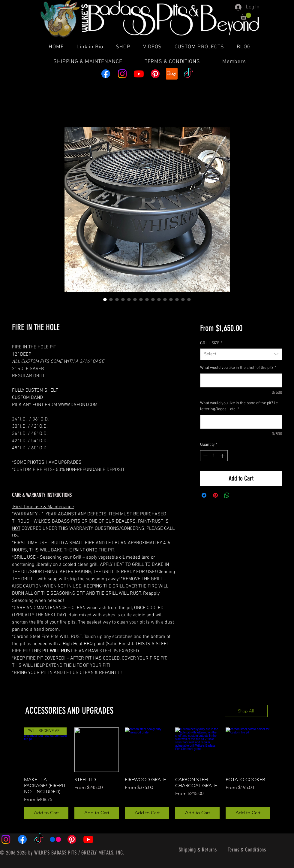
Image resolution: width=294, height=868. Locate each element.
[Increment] (223, 456)
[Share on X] (238, 495)
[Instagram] (122, 74)
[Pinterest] (155, 74)
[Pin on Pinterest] (215, 495)
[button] (246, 16)
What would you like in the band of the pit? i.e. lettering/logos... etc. (239, 406)
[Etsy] (172, 74)
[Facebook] (106, 74)
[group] (147, 773)
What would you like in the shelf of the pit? (238, 368)
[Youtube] (139, 74)
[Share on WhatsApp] (227, 495)
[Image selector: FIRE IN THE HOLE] (111, 299)
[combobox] (241, 354)
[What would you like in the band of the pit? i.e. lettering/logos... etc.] (241, 422)
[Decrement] (205, 456)
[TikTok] (188, 74)
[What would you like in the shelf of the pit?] (241, 380)
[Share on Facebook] (204, 495)
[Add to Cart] (46, 813)
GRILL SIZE (211, 343)
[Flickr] (55, 839)
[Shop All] (246, 711)
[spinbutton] (214, 456)
